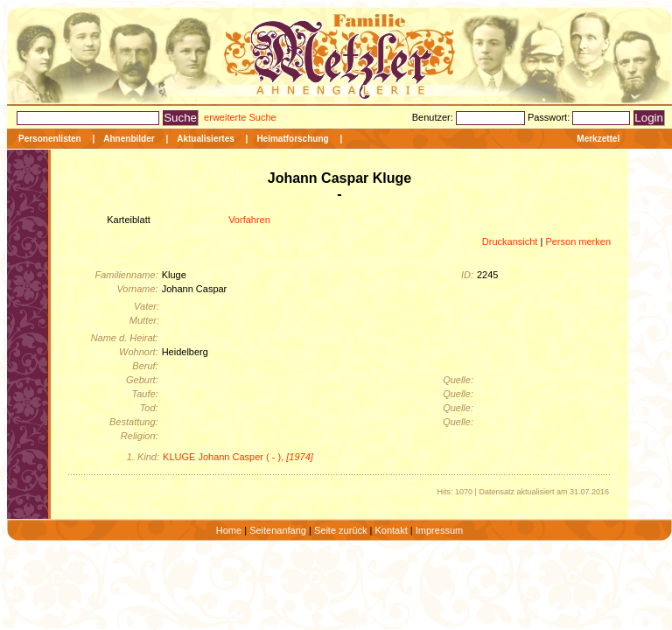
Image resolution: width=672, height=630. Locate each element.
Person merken (578, 241)
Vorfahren (249, 220)
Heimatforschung (292, 139)
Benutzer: (434, 117)
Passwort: (550, 117)
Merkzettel (598, 139)
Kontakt (391, 530)
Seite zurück (341, 530)
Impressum (439, 530)
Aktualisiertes (206, 139)
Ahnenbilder (129, 139)
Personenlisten (50, 139)
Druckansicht (510, 241)
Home (229, 530)
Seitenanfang (278, 530)
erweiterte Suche (240, 117)
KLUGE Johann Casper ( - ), (238, 457)
